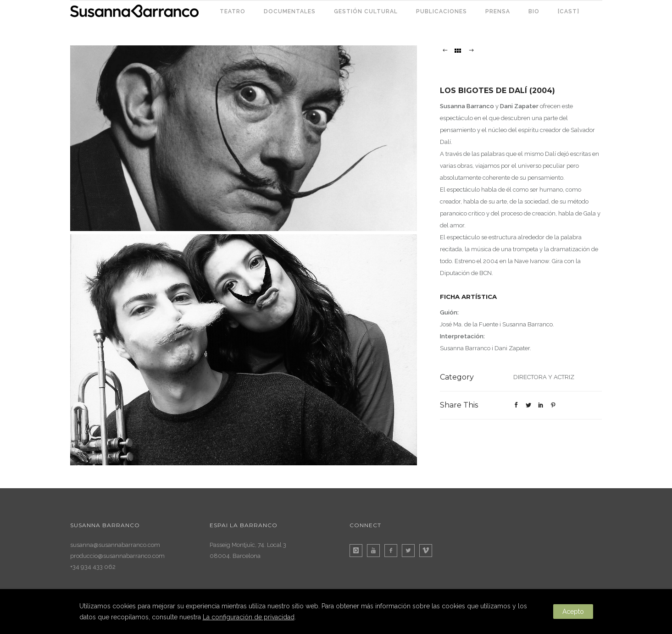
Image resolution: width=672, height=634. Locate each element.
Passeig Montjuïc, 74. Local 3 (248, 545)
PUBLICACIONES (442, 11)
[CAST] (569, 11)
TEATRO (233, 11)
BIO (534, 11)
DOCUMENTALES (290, 11)
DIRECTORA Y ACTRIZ (544, 377)
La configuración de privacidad (249, 617)
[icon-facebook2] (393, 551)
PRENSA (498, 11)
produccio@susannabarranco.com (117, 556)
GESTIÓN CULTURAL (366, 11)
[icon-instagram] (358, 551)
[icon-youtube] (376, 551)
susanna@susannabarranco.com (115, 545)
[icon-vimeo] (428, 551)
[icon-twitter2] (411, 551)
